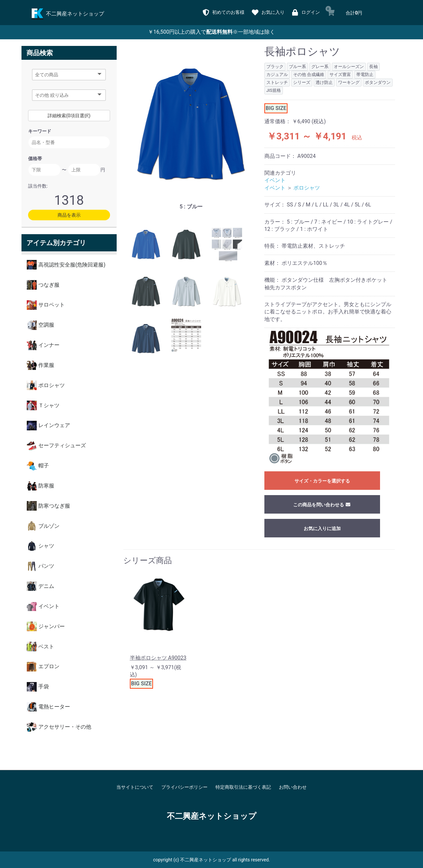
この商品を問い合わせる (322, 505)
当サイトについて (135, 787)
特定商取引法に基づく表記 (243, 787)
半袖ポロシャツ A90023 (158, 658)
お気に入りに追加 (322, 528)
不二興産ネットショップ (212, 816)
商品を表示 (69, 215)
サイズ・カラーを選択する (322, 481)
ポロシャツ (307, 188)
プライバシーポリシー (184, 787)
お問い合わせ (293, 787)
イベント (275, 180)
